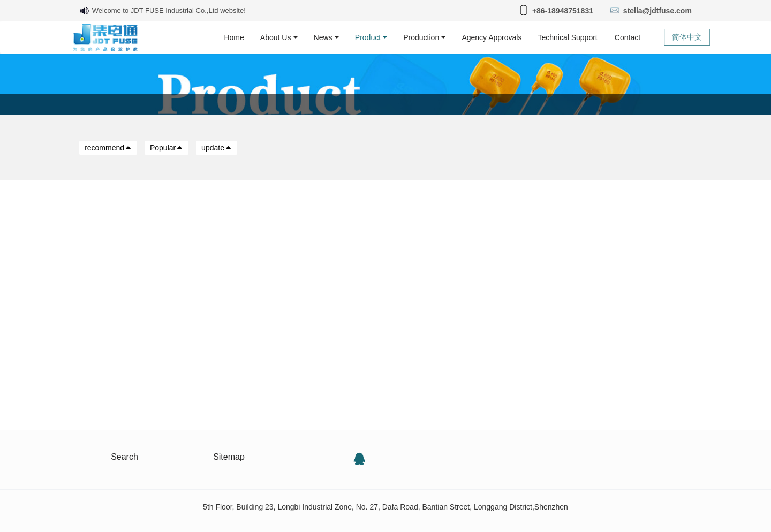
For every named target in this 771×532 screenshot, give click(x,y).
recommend (108, 148)
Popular (167, 148)
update (217, 148)
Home (234, 37)
